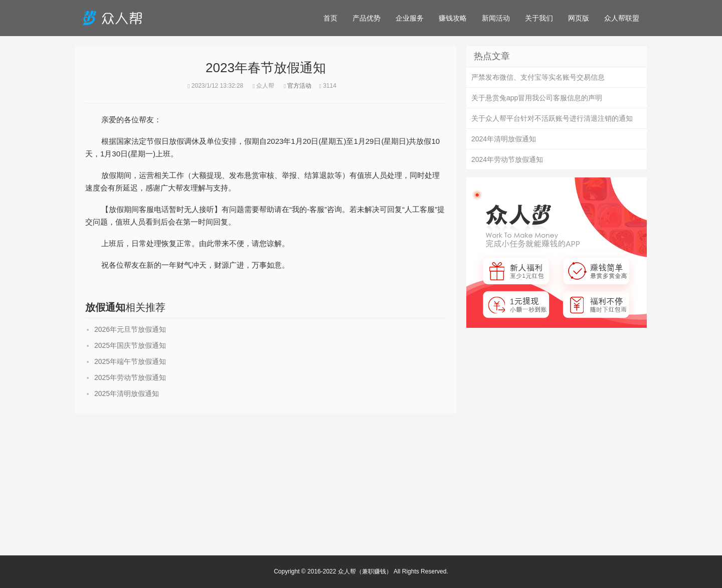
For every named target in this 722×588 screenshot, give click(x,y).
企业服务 (410, 18)
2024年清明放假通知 (504, 139)
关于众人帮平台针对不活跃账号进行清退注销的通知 (552, 118)
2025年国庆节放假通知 (130, 345)
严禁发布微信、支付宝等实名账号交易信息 (538, 77)
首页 (330, 18)
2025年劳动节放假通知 (130, 377)
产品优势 (367, 18)
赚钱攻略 (453, 18)
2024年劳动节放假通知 (507, 159)
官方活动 (299, 86)
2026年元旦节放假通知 (130, 329)
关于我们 (539, 18)
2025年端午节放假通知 (130, 361)
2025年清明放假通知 (127, 394)
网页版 (579, 18)
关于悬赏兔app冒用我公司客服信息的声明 (537, 98)
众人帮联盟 (622, 18)
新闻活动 (496, 18)
